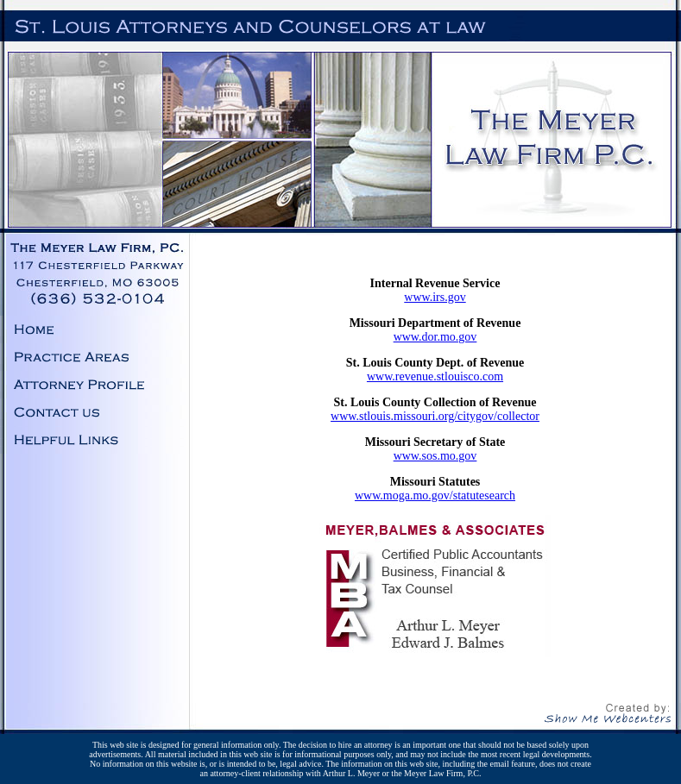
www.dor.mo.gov (435, 337)
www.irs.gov (435, 297)
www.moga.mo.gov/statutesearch (435, 495)
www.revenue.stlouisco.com (435, 376)
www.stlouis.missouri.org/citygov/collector (435, 416)
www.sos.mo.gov (435, 456)
